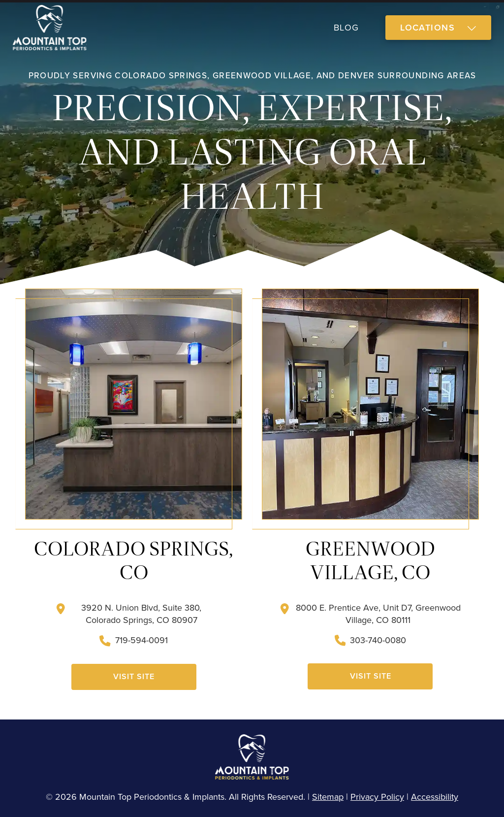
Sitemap (328, 797)
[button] (438, 28)
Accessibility (435, 797)
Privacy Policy (377, 797)
